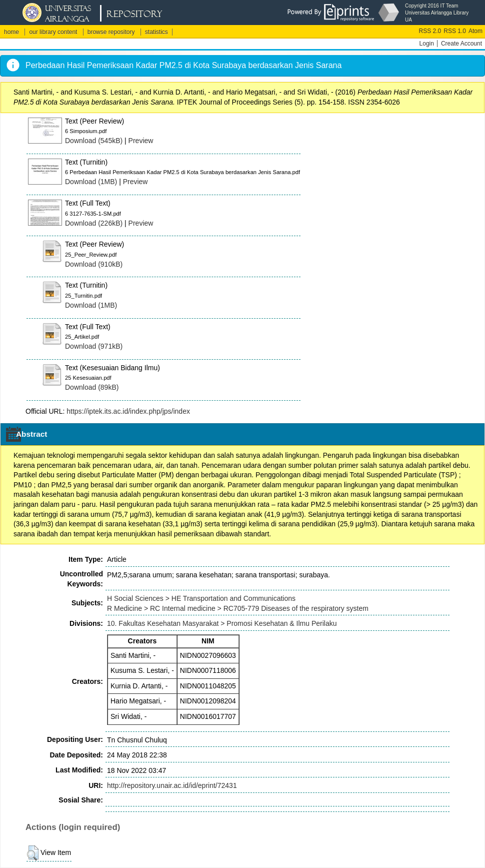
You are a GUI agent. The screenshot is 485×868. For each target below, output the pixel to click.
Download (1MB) (91, 182)
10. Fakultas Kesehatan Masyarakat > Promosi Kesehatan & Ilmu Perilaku (222, 623)
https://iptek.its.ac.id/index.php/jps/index (128, 411)
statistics (156, 32)
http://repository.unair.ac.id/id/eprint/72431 (172, 785)
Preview (141, 141)
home (11, 32)
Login (427, 44)
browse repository (111, 32)
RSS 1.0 (455, 31)
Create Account (461, 44)
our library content (53, 32)
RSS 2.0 (430, 31)
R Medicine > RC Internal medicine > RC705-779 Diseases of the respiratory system (238, 608)
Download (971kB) (94, 346)
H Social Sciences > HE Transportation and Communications (201, 598)
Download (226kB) (94, 223)
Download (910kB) (94, 264)
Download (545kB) (94, 141)
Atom (475, 31)
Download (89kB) (92, 387)
